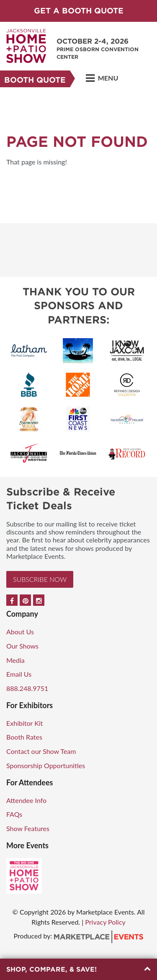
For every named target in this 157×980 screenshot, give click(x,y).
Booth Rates (24, 737)
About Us (20, 632)
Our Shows (22, 646)
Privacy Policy (105, 922)
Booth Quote (35, 80)
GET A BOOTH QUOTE (79, 11)
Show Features (28, 828)
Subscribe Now (40, 579)
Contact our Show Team (41, 751)
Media (15, 660)
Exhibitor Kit (24, 723)
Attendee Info (26, 800)
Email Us (19, 674)
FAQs (14, 814)
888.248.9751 (27, 688)
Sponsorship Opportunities (46, 765)
